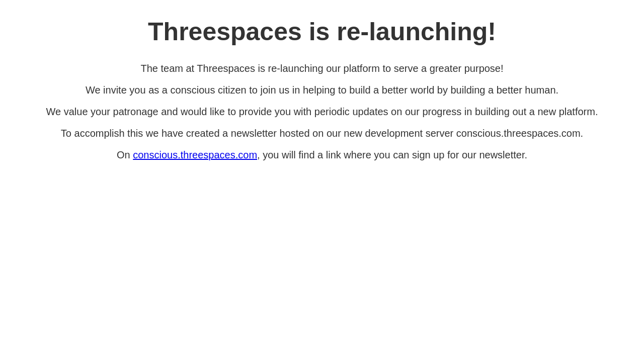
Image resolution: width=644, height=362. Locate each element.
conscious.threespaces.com (195, 155)
